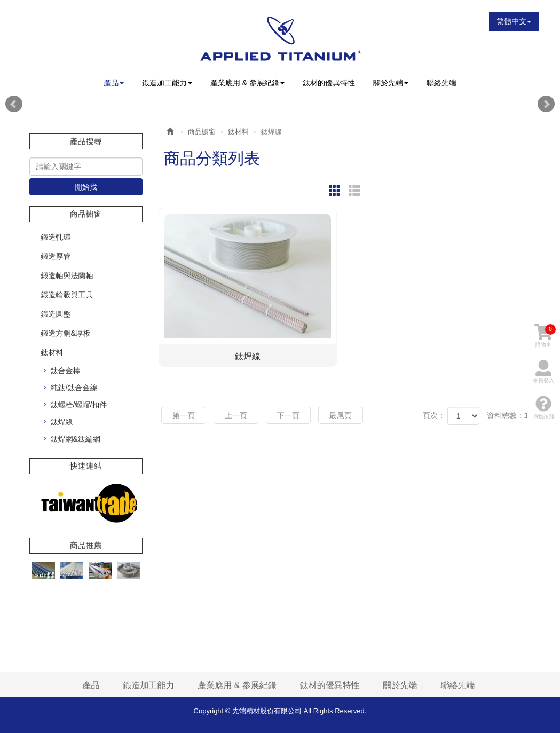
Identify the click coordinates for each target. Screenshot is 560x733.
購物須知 (543, 407)
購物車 (545, 336)
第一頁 (184, 415)
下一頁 (288, 415)
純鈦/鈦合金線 (74, 388)
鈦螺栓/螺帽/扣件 (79, 405)
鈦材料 (52, 352)
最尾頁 (341, 415)
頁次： (434, 415)
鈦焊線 (62, 422)
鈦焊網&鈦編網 (76, 439)
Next (546, 104)
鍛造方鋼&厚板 (66, 333)
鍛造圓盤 (56, 314)
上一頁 (236, 415)
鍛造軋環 (56, 237)
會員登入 (543, 372)
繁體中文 (514, 21)
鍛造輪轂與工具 (67, 295)
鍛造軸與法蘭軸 (67, 275)
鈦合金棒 (66, 371)
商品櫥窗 (202, 132)
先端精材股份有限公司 (280, 38)
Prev (14, 104)
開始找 (86, 187)
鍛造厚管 (56, 256)
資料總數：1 (508, 415)
